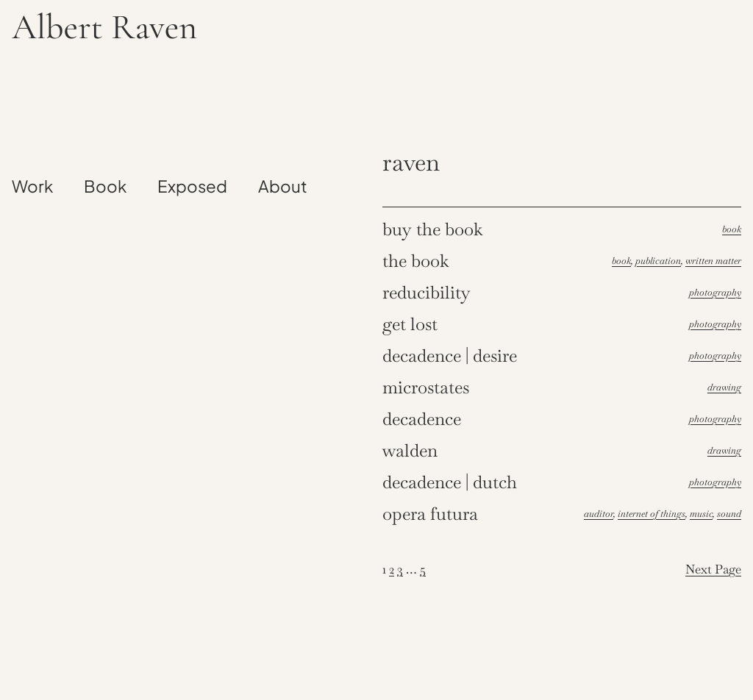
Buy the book (433, 229)
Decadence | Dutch (450, 482)
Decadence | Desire (450, 356)
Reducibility (427, 292)
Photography (715, 292)
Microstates (426, 387)
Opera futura (430, 514)
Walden (410, 450)
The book (416, 261)
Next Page (713, 569)
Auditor (599, 514)
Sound (729, 514)
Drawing (724, 387)
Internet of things (652, 514)
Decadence (422, 419)
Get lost (410, 324)
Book (732, 229)
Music (701, 514)
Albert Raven (104, 27)
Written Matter (713, 261)
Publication (658, 261)
